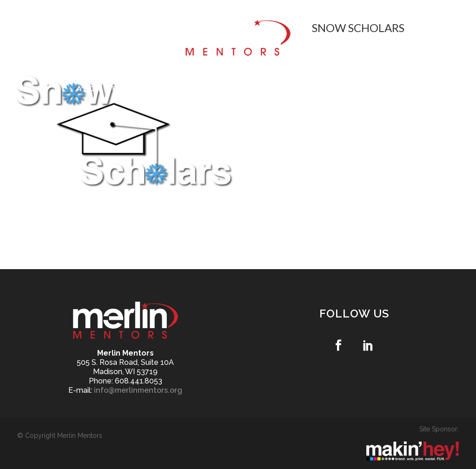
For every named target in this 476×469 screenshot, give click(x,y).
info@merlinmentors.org (138, 390)
